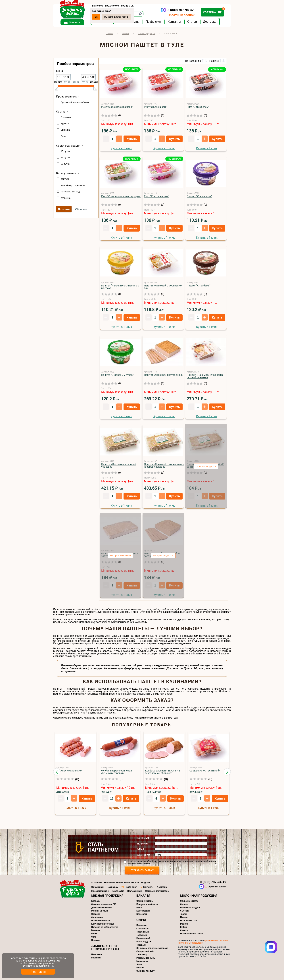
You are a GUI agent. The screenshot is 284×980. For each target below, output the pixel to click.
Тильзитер (142, 954)
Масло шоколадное (190, 907)
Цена (59, 71)
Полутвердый (144, 941)
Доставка (210, 22)
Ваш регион (144, 855)
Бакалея (143, 895)
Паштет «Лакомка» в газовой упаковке (119, 465)
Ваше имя (143, 838)
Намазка (96, 940)
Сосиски (96, 914)
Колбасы (96, 901)
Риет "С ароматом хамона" (117, 107)
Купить (132, 139)
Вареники (96, 958)
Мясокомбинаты (100, 891)
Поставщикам (135, 891)
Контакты (174, 22)
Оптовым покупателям (157, 891)
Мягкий (140, 967)
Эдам (139, 964)
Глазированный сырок (192, 933)
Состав (61, 112)
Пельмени (97, 954)
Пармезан (141, 925)
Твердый (141, 945)
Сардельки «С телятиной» (205, 770)
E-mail (141, 849)
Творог (184, 914)
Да (96, 17)
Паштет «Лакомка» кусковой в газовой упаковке (205, 376)
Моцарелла (142, 961)
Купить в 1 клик (121, 148)
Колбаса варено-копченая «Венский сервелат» (116, 772)
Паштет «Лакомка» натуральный (164, 375)
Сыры (141, 920)
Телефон (142, 844)
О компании (97, 887)
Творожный (143, 932)
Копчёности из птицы (103, 924)
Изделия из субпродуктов (105, 927)
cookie (51, 961)
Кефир (184, 927)
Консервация (143, 911)
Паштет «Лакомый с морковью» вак (163, 287)
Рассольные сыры (146, 958)
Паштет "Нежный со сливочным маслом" (120, 287)
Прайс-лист (154, 22)
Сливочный (142, 928)
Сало (94, 937)
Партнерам (113, 887)
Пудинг (184, 917)
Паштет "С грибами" (199, 285)
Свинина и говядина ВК (104, 904)
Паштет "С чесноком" (199, 196)
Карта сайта (118, 891)
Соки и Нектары (145, 901)
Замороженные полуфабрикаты (105, 947)
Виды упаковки (66, 173)
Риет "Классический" (156, 196)
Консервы (142, 914)
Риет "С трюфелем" (198, 107)
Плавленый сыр (189, 920)
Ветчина (96, 930)
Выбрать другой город (116, 17)
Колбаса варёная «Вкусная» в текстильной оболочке (163, 772)
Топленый (142, 935)
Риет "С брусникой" (155, 107)
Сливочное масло (189, 901)
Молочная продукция (199, 895)
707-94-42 (213, 882)
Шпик (94, 933)
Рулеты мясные (100, 911)
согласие (138, 861)
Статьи (192, 22)
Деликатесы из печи (102, 907)
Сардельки (97, 917)
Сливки (184, 930)
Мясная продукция (107, 895)
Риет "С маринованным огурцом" (121, 196)
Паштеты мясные (100, 920)
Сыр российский (145, 951)
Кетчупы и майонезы (147, 904)
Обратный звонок (181, 15)
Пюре (139, 907)
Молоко (184, 924)
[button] (57, 772)
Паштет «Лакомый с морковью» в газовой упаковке (164, 465)
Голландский (143, 938)
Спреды (184, 904)
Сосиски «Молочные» (69, 770)
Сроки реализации (68, 146)
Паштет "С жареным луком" (118, 375)
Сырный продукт (145, 971)
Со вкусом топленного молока (152, 948)
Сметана (185, 911)
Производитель (66, 97)
